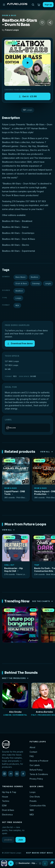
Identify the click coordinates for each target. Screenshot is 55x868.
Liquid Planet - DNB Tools (15, 493)
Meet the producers (15, 678)
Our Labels (35, 765)
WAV (32, 810)
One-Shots (35, 797)
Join (21, 840)
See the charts (43, 601)
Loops (18, 298)
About (32, 747)
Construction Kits (38, 806)
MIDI (32, 815)
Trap (37, 565)
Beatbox (34, 277)
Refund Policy (36, 770)
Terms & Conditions (39, 774)
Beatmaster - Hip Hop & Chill (14, 570)
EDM (4, 806)
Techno (6, 801)
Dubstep (36, 283)
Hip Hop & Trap (9, 792)
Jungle (48, 283)
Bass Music (21, 277)
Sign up (48, 5)
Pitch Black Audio (24, 498)
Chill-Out (9, 565)
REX (17, 305)
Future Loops (12, 30)
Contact (33, 752)
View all (47, 452)
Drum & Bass (9, 15)
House (5, 797)
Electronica (7, 815)
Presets (33, 801)
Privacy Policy (36, 779)
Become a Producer (39, 761)
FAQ (32, 756)
